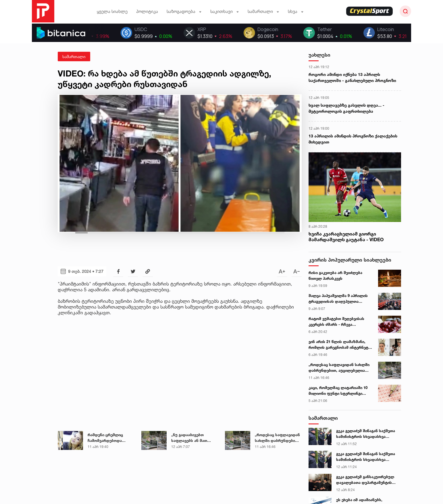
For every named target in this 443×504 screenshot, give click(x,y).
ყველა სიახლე (112, 11)
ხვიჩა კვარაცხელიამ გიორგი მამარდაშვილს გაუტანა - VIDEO (346, 237)
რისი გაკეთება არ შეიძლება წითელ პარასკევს (335, 275)
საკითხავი (225, 11)
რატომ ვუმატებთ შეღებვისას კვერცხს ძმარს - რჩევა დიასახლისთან (336, 322)
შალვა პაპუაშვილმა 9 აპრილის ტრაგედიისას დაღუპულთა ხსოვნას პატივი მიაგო (338, 299)
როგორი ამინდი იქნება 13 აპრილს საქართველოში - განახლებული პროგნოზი (352, 77)
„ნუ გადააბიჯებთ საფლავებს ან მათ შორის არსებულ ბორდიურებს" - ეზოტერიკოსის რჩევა (192, 438)
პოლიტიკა (147, 11)
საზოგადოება (184, 11)
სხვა (296, 11)
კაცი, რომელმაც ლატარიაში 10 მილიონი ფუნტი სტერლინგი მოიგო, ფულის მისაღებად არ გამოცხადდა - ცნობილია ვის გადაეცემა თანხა (338, 391)
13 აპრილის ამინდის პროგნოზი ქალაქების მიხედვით (353, 139)
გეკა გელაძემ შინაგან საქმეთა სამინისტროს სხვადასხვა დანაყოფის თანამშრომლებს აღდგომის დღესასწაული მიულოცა (366, 434)
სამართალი (263, 11)
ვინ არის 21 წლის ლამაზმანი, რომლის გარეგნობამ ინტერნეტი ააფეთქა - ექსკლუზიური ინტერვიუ (339, 345)
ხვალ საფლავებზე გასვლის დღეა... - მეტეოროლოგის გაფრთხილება (346, 108)
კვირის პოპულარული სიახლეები (350, 260)
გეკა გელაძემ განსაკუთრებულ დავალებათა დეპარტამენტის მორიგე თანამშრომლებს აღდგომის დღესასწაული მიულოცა (365, 480)
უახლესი (319, 55)
